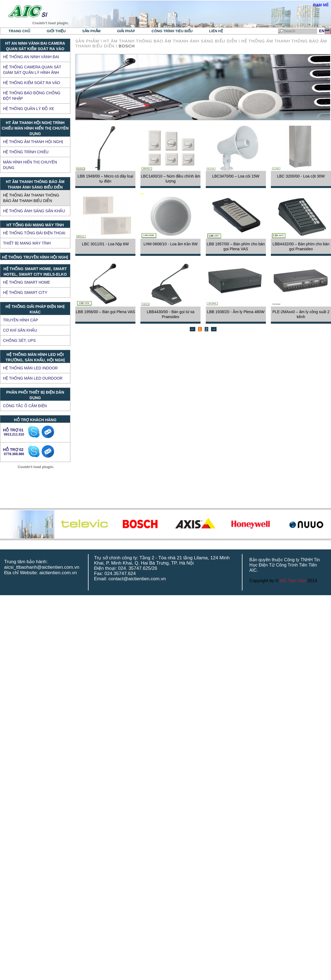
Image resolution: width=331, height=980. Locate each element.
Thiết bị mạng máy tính (27, 243)
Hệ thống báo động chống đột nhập (32, 96)
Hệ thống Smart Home (27, 282)
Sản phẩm (91, 31)
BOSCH (127, 46)
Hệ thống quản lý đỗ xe (29, 109)
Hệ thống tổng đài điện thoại (34, 233)
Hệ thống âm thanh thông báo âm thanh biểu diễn (31, 198)
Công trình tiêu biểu (172, 31)
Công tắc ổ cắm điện (25, 406)
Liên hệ (216, 31)
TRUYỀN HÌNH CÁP (21, 320)
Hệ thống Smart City (25, 292)
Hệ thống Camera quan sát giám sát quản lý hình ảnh (32, 70)
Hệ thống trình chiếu (26, 152)
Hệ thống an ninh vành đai (31, 57)
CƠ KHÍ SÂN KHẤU (20, 330)
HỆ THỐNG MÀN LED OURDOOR (33, 378)
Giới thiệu (56, 31)
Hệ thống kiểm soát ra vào (32, 83)
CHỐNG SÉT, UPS (19, 340)
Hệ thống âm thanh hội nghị (33, 142)
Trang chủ (19, 31)
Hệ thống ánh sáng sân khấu (34, 211)
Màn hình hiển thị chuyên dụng (30, 165)
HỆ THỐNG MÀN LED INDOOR (30, 368)
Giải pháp (126, 31)
